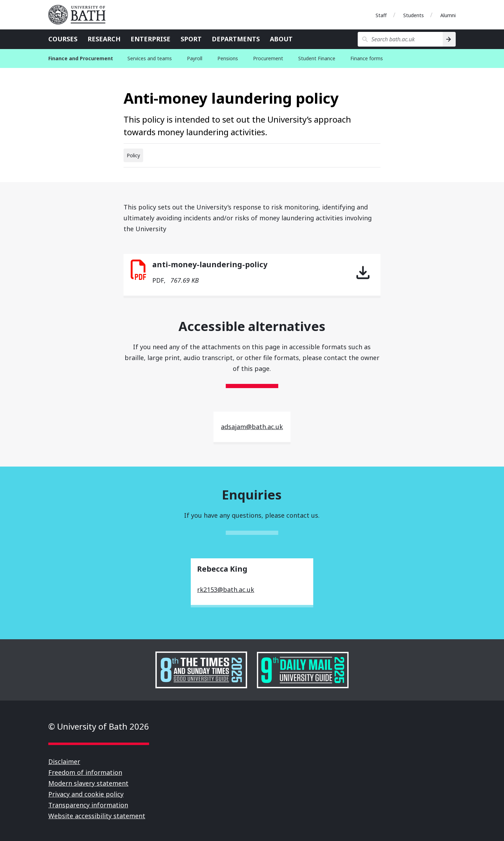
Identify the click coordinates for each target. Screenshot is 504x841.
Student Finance (317, 58)
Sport (191, 39)
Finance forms (367, 58)
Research (104, 39)
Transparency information (88, 805)
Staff (381, 15)
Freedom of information (85, 772)
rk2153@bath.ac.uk (226, 590)
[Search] (449, 39)
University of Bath (80, 15)
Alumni (448, 15)
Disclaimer (64, 761)
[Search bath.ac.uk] (400, 39)
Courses (63, 39)
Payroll (195, 58)
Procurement (268, 58)
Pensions (228, 58)
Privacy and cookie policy (86, 794)
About (281, 39)
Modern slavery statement (88, 783)
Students (414, 15)
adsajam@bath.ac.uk (252, 427)
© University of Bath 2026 (99, 726)
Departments (236, 39)
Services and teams (150, 58)
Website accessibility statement (97, 816)
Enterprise (150, 39)
